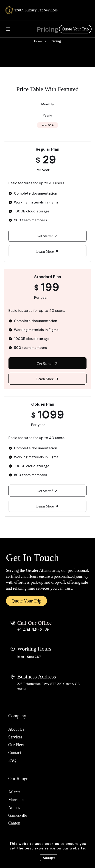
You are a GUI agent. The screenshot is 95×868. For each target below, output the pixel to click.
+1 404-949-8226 (33, 630)
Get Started (47, 236)
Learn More (47, 251)
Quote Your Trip (75, 29)
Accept (49, 858)
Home (38, 41)
